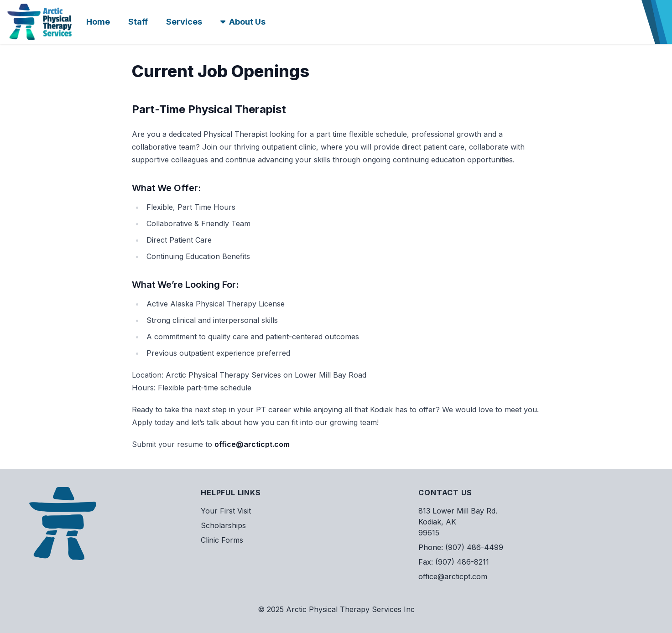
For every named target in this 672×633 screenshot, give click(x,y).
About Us (243, 22)
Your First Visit (226, 511)
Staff (138, 22)
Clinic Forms (222, 540)
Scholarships (223, 525)
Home (98, 22)
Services (184, 22)
